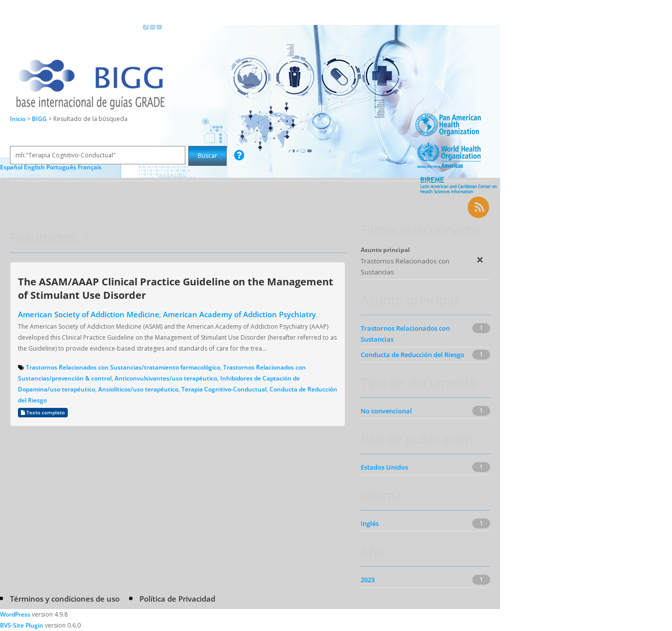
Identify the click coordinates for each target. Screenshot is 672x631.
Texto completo (43, 413)
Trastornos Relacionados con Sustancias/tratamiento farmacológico (123, 367)
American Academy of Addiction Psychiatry (239, 314)
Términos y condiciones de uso (65, 599)
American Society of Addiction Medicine (89, 314)
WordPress (15, 614)
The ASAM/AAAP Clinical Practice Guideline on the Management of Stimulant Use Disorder (176, 288)
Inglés (370, 523)
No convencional (386, 411)
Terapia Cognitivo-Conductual (224, 389)
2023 (368, 580)
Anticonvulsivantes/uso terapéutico (166, 378)
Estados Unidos (384, 467)
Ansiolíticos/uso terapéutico (138, 389)
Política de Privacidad (177, 599)
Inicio (18, 119)
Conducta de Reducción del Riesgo (412, 355)
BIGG (40, 119)
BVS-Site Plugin (22, 625)
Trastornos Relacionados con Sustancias (405, 334)
